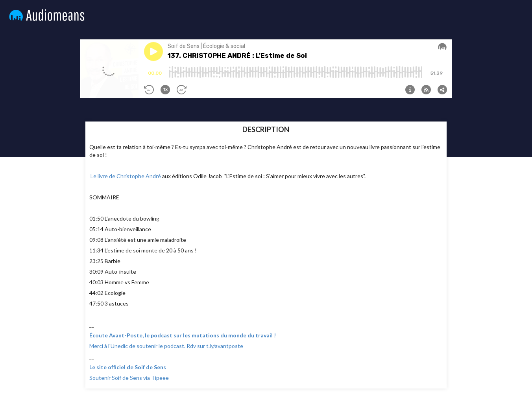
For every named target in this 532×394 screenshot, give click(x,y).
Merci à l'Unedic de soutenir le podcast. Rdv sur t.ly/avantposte (166, 346)
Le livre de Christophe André (125, 176)
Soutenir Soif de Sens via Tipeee (129, 378)
